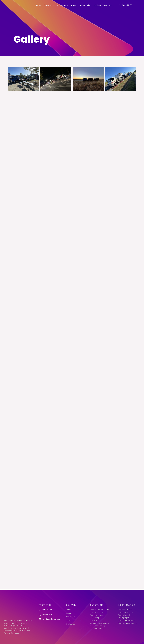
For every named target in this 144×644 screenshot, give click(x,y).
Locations (62, 8)
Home (38, 8)
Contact (108, 8)
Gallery (98, 8)
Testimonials (86, 8)
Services (49, 8)
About (74, 8)
